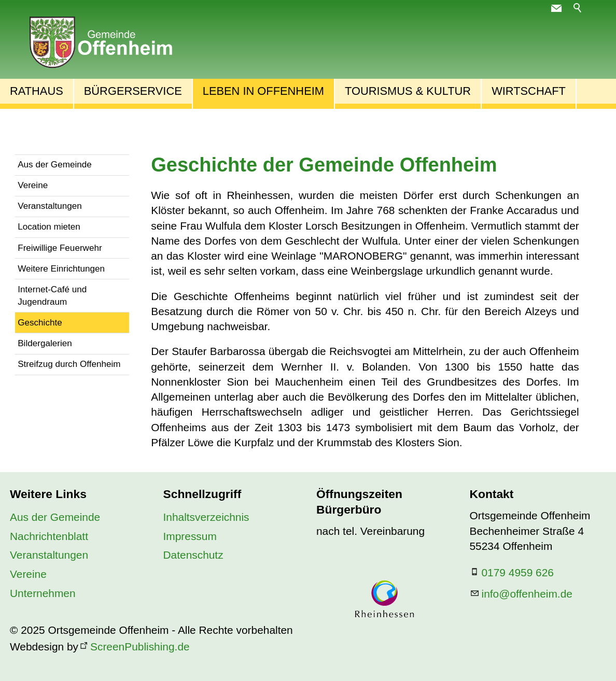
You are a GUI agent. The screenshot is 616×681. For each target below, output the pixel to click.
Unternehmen (43, 593)
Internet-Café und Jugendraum (52, 296)
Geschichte (40, 323)
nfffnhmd (527, 594)
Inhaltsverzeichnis (206, 517)
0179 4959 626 (518, 572)
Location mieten (49, 227)
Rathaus (37, 91)
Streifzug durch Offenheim (69, 364)
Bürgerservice (133, 91)
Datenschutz (193, 555)
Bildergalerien (45, 343)
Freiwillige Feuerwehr (60, 248)
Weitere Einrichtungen (61, 269)
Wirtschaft (529, 91)
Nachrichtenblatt (49, 536)
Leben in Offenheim (263, 91)
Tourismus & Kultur (408, 91)
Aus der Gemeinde (55, 165)
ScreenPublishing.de (140, 647)
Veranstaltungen (50, 206)
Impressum (190, 536)
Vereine (33, 185)
